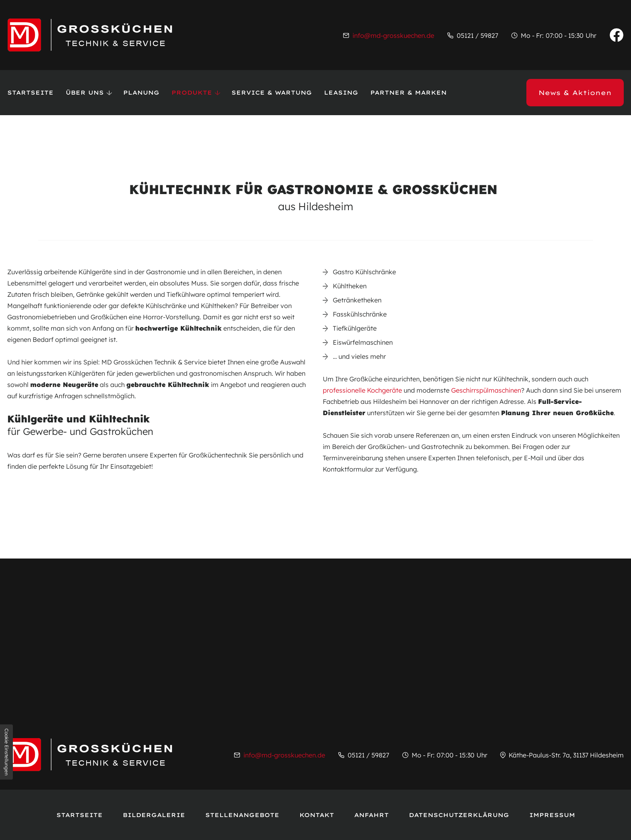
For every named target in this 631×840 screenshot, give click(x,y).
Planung (141, 93)
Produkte (192, 93)
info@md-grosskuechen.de (393, 35)
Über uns (85, 93)
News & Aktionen (575, 93)
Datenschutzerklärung (459, 815)
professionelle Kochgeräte (362, 390)
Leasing (341, 93)
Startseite (30, 93)
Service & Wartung (272, 93)
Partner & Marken (408, 93)
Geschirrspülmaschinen (486, 390)
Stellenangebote (242, 815)
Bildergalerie (154, 815)
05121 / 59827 (477, 35)
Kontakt (317, 815)
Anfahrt (371, 815)
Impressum (552, 815)
